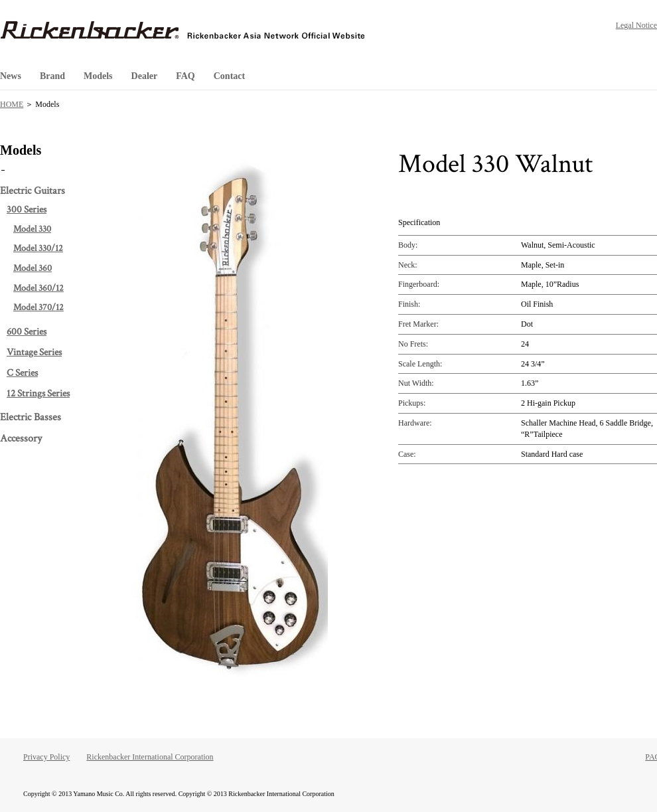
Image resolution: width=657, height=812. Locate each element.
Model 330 (32, 229)
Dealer (145, 76)
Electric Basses (31, 417)
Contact (229, 76)
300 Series (27, 209)
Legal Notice (636, 25)
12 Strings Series (38, 393)
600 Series (27, 332)
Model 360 (33, 268)
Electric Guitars (33, 191)
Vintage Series (34, 352)
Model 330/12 (38, 248)
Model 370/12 (38, 307)
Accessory (21, 439)
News (11, 76)
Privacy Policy (46, 757)
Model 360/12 (38, 288)
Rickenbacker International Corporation (150, 757)
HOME (12, 104)
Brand (52, 76)
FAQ (185, 76)
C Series (22, 373)
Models (98, 76)
